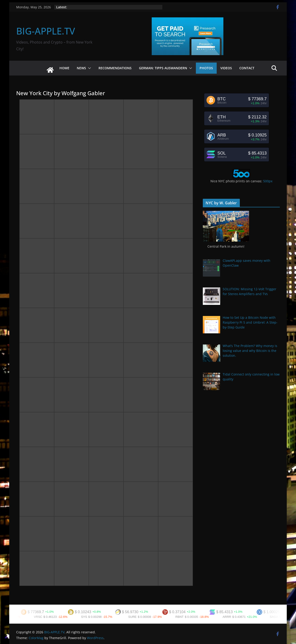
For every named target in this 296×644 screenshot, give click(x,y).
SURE (142, 617)
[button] (89, 68)
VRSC (48, 617)
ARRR (237, 617)
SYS (94, 617)
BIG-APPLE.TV (46, 31)
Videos (226, 68)
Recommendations (115, 68)
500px (268, 181)
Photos (206, 68)
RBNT (189, 617)
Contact (247, 68)
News (81, 68)
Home (64, 68)
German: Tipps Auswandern (163, 68)
